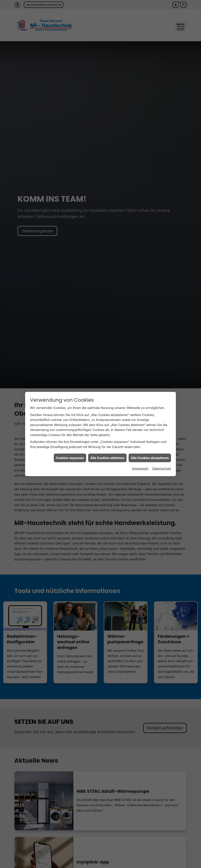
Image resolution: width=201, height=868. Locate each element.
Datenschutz (162, 468)
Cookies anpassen (70, 458)
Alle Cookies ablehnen (107, 458)
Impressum (140, 468)
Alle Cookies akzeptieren (150, 458)
